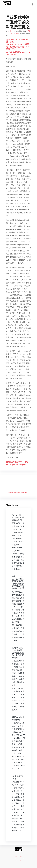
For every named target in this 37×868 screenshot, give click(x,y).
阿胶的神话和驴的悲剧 (18, 718)
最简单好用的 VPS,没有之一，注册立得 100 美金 (17, 463)
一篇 (11, 33)
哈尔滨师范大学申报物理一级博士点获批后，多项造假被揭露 (18, 653)
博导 (29, 31)
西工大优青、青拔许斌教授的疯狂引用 (18, 517)
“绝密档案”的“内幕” (17, 777)
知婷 (9, 31)
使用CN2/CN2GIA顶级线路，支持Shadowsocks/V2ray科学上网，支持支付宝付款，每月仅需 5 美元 (18, 44)
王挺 (14, 33)
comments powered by (16, 492)
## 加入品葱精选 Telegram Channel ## (18, 53)
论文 (7, 33)
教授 (17, 33)
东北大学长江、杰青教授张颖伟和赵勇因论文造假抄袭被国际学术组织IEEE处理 (18, 582)
